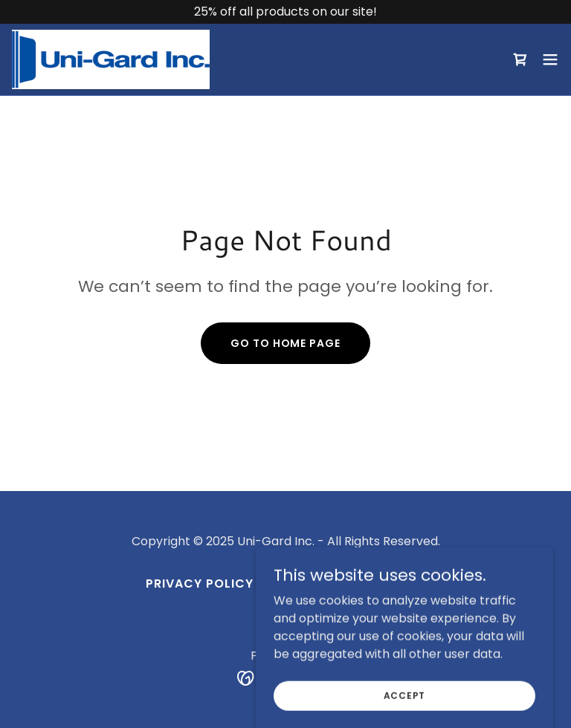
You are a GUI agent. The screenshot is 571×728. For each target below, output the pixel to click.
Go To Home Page (285, 343)
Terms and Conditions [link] (345, 584)
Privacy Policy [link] (200, 584)
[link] (111, 59)
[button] (550, 59)
